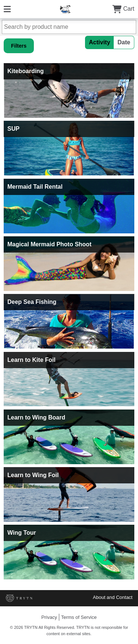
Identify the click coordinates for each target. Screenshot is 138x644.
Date (124, 42)
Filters (19, 46)
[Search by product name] (69, 27)
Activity (100, 42)
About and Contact (113, 597)
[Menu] (7, 9)
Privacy (49, 617)
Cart (123, 9)
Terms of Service (79, 617)
